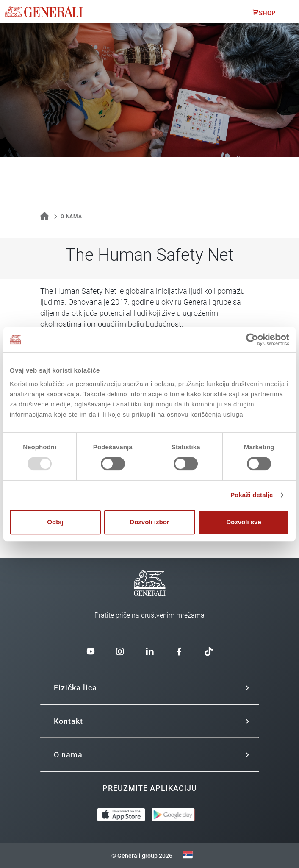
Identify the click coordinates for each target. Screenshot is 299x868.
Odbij (55, 522)
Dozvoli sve (244, 522)
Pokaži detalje (252, 495)
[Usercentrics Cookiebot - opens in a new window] (252, 339)
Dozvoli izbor (149, 522)
